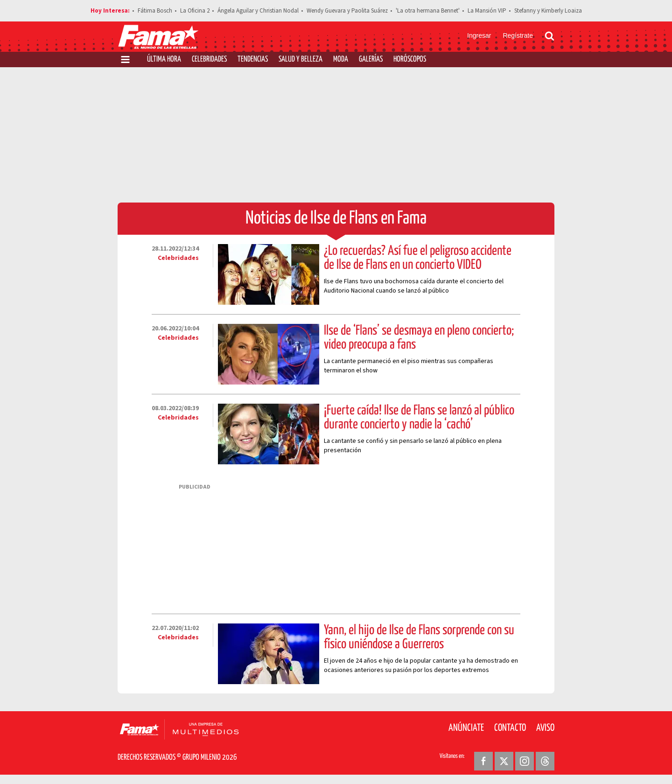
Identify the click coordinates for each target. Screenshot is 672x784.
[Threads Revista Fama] (545, 761)
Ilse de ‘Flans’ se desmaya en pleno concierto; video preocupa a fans (419, 338)
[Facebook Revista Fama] (483, 761)
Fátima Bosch (155, 11)
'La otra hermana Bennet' (428, 11)
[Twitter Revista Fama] (504, 761)
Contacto (510, 728)
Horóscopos (410, 59)
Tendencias (253, 59)
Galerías (371, 59)
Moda (341, 59)
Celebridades (209, 59)
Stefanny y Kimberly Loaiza (548, 11)
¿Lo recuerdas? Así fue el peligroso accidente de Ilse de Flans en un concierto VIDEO (418, 258)
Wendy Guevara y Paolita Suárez (347, 11)
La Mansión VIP (487, 11)
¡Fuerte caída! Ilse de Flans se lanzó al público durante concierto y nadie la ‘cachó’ (419, 418)
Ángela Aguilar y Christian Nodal (258, 11)
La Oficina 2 (195, 11)
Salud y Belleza (301, 59)
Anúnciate (466, 728)
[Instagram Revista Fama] (525, 761)
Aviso (545, 728)
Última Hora (164, 59)
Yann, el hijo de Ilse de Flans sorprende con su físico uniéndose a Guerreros (419, 637)
